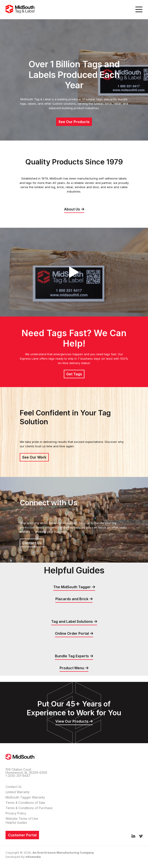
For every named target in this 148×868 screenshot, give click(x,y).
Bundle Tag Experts (72, 656)
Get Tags (74, 374)
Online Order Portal (72, 633)
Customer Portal (22, 835)
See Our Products (74, 122)
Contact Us (32, 543)
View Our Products (72, 721)
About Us (72, 209)
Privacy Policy (16, 813)
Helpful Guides (16, 823)
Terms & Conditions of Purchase (29, 808)
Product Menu (72, 668)
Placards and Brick (72, 599)
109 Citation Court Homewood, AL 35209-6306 (26, 771)
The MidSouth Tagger (72, 587)
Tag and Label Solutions (72, 621)
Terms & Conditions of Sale (25, 803)
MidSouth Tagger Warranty (25, 797)
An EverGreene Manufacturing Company (63, 853)
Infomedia (33, 857)
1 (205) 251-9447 (18, 776)
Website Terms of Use (22, 819)
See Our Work (34, 457)
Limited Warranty (18, 792)
